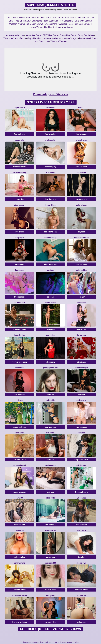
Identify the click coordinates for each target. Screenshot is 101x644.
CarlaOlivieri (20, 303)
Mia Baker (50, 335)
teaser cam (50, 557)
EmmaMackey (50, 238)
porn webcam (81, 167)
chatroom (50, 362)
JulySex (20, 400)
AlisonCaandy (20, 205)
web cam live (20, 557)
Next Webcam (59, 94)
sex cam (50, 297)
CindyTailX (51, 595)
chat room (50, 394)
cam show (50, 329)
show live (20, 199)
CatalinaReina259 (20, 595)
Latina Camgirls (70, 38)
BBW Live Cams (50, 35)
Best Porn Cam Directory (81, 24)
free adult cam (20, 329)
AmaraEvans (20, 563)
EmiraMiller (51, 400)
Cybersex (63, 24)
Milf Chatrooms (42, 41)
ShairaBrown (81, 140)
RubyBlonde (81, 465)
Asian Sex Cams (33, 35)
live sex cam (81, 264)
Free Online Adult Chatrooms (28, 21)
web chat (50, 492)
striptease (81, 362)
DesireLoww (81, 563)
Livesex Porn (51, 24)
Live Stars (13, 18)
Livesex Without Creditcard (41, 27)
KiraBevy (51, 270)
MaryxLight (20, 238)
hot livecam (50, 199)
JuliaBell (81, 433)
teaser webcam (20, 427)
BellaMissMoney (81, 238)
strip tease (81, 622)
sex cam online (81, 590)
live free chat (20, 394)
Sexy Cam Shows (35, 24)
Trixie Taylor (81, 400)
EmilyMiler (20, 368)
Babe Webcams (51, 21)
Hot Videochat (67, 21)
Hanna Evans (51, 303)
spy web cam (50, 427)
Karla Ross (20, 270)
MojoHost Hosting (72, 642)
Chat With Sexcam (84, 21)
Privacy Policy (44, 642)
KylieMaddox (81, 270)
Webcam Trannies (59, 41)
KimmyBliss (50, 205)
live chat (81, 557)
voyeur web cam (20, 362)
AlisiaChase (81, 173)
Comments (40, 94)
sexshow (81, 297)
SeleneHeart (81, 205)
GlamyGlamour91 (50, 368)
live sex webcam (20, 622)
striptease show (81, 460)
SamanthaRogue (81, 368)
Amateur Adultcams (67, 18)
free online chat (50, 232)
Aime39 (20, 498)
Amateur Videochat (15, 35)
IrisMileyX (51, 173)
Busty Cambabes (86, 35)
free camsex (20, 297)
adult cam (20, 264)
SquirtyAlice (20, 107)
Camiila (81, 107)
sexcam (81, 394)
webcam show (20, 167)
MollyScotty (50, 140)
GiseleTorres (50, 530)
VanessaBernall (20, 465)
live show (20, 232)
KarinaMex (20, 433)
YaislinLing (81, 498)
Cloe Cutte (50, 498)
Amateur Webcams (64, 27)
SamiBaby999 (50, 563)
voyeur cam (50, 590)
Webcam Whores (17, 24)
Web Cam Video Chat (29, 18)
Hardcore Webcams (52, 38)
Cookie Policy (57, 642)
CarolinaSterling (20, 173)
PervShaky (20, 140)
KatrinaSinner (50, 465)
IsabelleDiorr (20, 335)
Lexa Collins (50, 433)
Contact (34, 642)
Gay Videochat (34, 38)
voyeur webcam (20, 492)
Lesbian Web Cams (88, 38)
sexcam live (51, 622)
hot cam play (50, 167)
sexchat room (20, 460)
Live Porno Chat (49, 18)
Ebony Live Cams (68, 35)
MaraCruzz (81, 595)
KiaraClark (81, 303)
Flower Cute (81, 335)
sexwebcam (81, 199)
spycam (81, 232)
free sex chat (50, 134)
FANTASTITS (20, 530)
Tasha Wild (50, 107)
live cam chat (20, 525)
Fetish (23, 38)
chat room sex (51, 264)
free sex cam (81, 134)
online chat (81, 329)
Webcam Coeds (11, 38)
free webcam (20, 134)
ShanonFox (81, 530)
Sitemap (25, 642)
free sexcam (81, 525)
